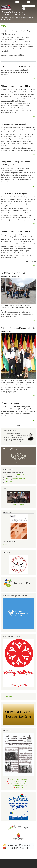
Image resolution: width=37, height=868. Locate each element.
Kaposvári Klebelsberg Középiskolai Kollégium (13, 13)
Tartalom (6, 545)
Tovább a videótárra (18, 504)
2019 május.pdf (19, 788)
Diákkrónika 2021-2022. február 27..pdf (19, 781)
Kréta (33, 2)
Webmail (22, 2)
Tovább (33, 59)
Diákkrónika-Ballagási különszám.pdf (19, 783)
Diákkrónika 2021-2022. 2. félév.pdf (19, 779)
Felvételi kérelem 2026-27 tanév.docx (15, 478)
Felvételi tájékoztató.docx (12, 482)
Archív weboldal (8, 696)
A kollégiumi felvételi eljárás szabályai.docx (17, 474)
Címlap (3, 26)
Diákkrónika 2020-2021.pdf (19, 786)
